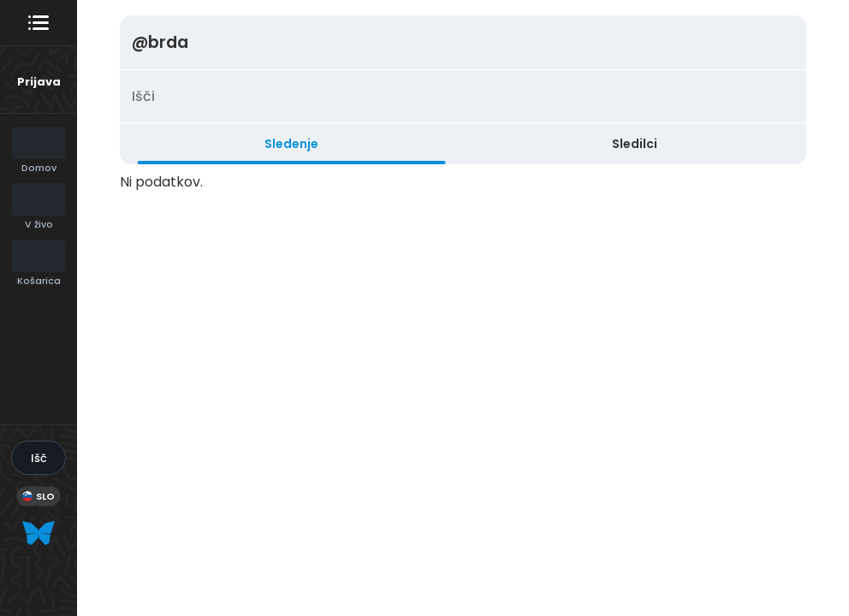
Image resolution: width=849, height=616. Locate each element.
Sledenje (291, 144)
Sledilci (635, 144)
